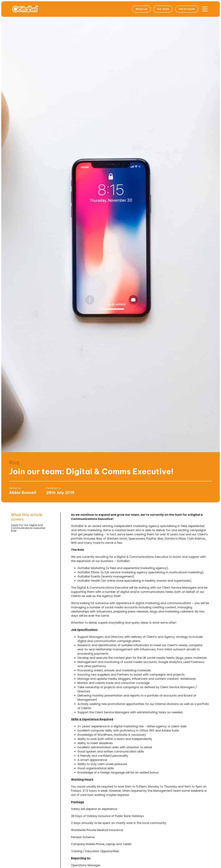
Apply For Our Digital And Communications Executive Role (28, 528)
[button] (205, 9)
